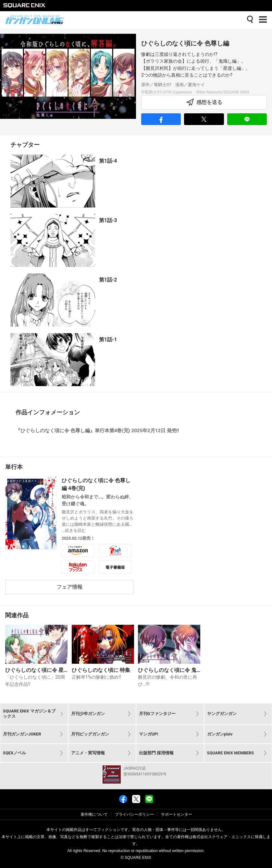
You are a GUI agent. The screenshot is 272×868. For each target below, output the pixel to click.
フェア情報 (69, 587)
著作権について (94, 814)
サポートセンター (177, 814)
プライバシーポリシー (134, 814)
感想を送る (204, 102)
